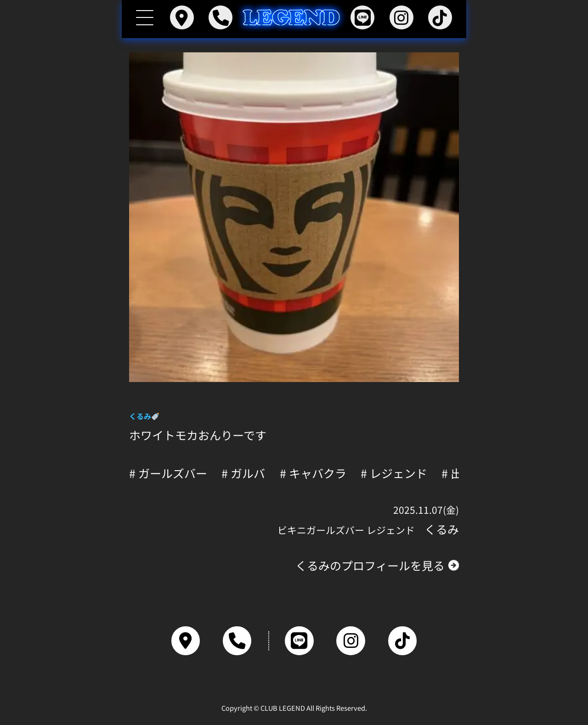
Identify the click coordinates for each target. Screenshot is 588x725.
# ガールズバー (168, 473)
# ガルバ (243, 473)
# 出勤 (458, 473)
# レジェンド (394, 473)
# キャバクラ (313, 473)
